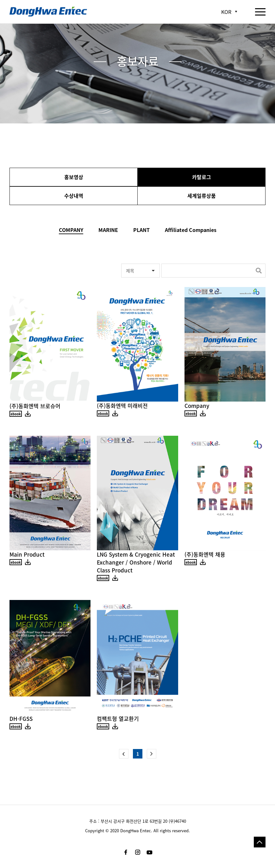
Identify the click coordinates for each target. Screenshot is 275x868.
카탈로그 (202, 177)
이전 (124, 754)
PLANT (141, 230)
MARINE (108, 230)
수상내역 (74, 196)
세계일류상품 (202, 196)
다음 (152, 754)
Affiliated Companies (191, 230)
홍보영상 (74, 177)
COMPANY (71, 230)
